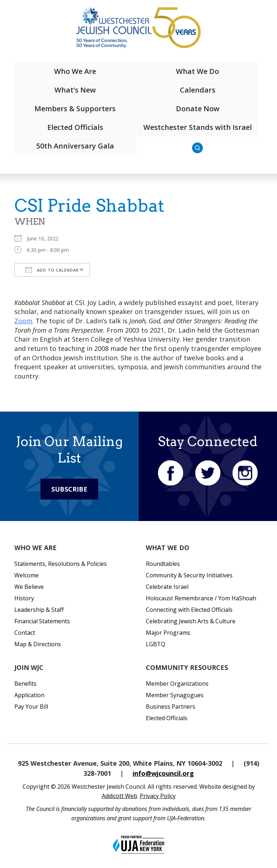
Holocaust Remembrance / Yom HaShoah (201, 598)
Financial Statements (42, 621)
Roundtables (163, 564)
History (24, 598)
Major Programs (168, 633)
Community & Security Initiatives (189, 575)
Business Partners (171, 707)
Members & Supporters (75, 109)
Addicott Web (120, 796)
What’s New (75, 90)
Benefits (25, 684)
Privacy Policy (158, 796)
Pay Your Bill (31, 707)
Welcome (27, 575)
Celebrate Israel (167, 587)
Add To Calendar (52, 270)
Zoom (23, 321)
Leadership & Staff (39, 610)
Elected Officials (75, 127)
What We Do (197, 71)
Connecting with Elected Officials (189, 610)
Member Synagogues (175, 695)
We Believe (29, 587)
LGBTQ (156, 644)
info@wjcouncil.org (163, 773)
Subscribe (69, 489)
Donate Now (198, 109)
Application (29, 695)
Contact (25, 633)
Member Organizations (177, 684)
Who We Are (75, 71)
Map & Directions (38, 644)
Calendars (198, 90)
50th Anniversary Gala (75, 146)
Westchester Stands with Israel (198, 127)
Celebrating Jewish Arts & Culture (191, 621)
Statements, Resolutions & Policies (61, 564)
